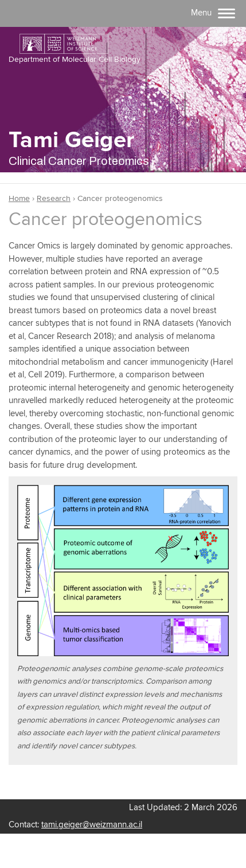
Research (54, 199)
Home (19, 199)
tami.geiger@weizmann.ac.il (92, 825)
